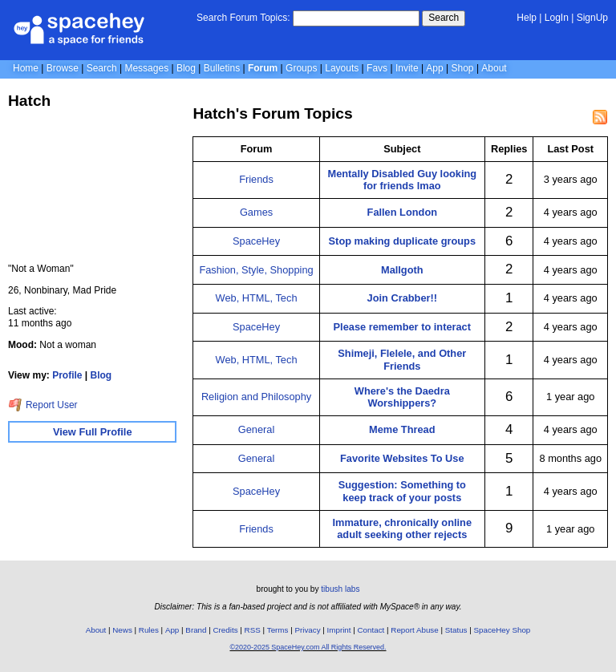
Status (456, 630)
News (122, 630)
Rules (149, 630)
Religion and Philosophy (256, 397)
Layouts (342, 68)
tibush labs (340, 589)
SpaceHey (256, 241)
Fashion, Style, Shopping (256, 270)
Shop (463, 68)
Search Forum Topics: (243, 18)
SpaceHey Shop (503, 630)
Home (26, 68)
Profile (67, 375)
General (257, 429)
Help (527, 18)
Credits (226, 630)
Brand (196, 630)
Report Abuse (414, 630)
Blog (186, 68)
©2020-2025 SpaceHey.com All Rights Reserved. (308, 647)
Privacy (307, 630)
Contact (371, 630)
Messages (146, 68)
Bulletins (222, 68)
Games (256, 212)
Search (444, 18)
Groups (301, 68)
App (434, 68)
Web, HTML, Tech (257, 298)
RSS (253, 630)
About (494, 68)
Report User (43, 405)
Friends (256, 179)
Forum (263, 68)
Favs (377, 68)
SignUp (592, 18)
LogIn (557, 18)
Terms (278, 630)
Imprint (339, 630)
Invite (407, 68)
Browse (63, 68)
